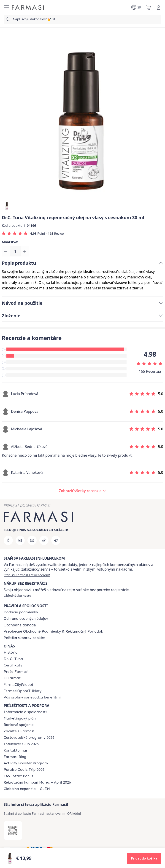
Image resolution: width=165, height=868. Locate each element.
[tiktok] (44, 540)
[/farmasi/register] (27, 575)
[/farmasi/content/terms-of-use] (53, 631)
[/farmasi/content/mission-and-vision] (13, 659)
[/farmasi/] (28, 7)
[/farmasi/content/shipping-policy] (21, 612)
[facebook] (8, 540)
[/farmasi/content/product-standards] (13, 665)
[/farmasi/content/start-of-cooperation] (19, 731)
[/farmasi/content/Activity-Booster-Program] (26, 763)
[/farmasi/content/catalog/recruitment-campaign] (37, 782)
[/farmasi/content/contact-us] (16, 750)
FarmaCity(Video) (18, 685)
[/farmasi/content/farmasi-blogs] (15, 757)
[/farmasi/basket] (149, 7)
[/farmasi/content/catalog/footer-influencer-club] (21, 744)
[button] (144, 858)
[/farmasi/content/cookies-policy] (24, 638)
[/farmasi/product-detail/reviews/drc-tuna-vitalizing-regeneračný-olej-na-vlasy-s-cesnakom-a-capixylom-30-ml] (82, 491)
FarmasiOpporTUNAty (23, 691)
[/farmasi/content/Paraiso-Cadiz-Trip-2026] (24, 770)
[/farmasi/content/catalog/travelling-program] (29, 738)
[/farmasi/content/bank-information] (19, 725)
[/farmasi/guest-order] (18, 596)
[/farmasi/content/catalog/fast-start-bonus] (18, 776)
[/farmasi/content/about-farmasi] (11, 652)
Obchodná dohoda (20, 625)
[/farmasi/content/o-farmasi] (13, 678)
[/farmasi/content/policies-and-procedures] (26, 619)
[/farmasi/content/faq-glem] (27, 789)
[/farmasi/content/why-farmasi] (16, 672)
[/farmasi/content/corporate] (25, 712)
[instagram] (20, 540)
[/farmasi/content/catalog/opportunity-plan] (20, 718)
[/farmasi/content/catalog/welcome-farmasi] (32, 697)
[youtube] (32, 540)
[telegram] (56, 540)
